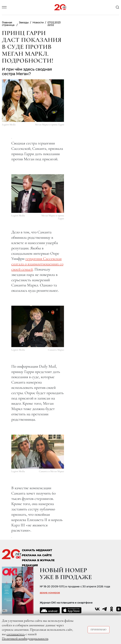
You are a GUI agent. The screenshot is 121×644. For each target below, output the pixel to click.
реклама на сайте (37, 555)
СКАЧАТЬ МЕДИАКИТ (37, 550)
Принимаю (99, 630)
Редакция (30, 565)
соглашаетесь (16, 634)
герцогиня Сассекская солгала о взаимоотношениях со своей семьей (37, 264)
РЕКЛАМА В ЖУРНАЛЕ (38, 560)
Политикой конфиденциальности (25, 639)
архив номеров (50, 593)
